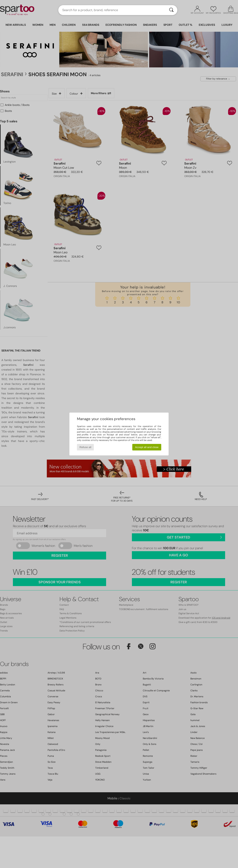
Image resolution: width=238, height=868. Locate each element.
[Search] (171, 10)
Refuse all (85, 447)
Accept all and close (147, 447)
